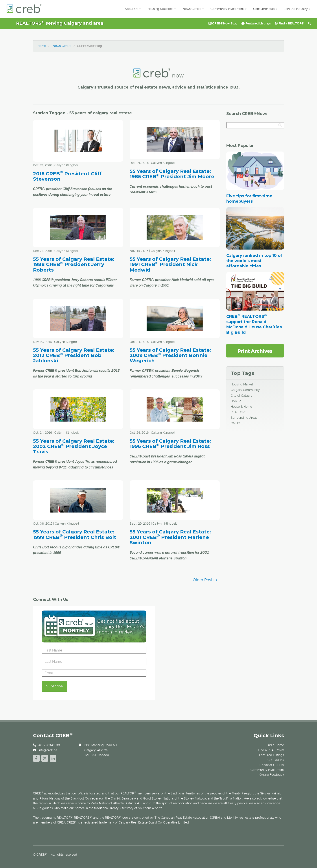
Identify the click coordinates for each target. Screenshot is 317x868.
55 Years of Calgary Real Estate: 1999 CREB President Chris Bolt (75, 534)
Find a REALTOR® (289, 23)
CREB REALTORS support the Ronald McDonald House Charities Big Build (254, 324)
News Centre (193, 9)
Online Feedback (272, 775)
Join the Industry (297, 9)
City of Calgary (242, 396)
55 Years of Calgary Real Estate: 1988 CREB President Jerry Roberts (74, 264)
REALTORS (239, 412)
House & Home (241, 407)
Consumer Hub (265, 9)
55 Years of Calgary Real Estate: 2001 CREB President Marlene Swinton (170, 537)
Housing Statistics (162, 9)
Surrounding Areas (244, 418)
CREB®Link (276, 760)
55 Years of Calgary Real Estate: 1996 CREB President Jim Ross (170, 444)
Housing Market (242, 384)
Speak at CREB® (272, 765)
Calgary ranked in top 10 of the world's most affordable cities (254, 261)
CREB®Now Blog (223, 23)
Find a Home (275, 745)
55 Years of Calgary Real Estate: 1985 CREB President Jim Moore (172, 174)
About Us (133, 9)
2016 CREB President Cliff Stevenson (67, 176)
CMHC (235, 423)
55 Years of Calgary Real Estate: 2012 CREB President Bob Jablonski (74, 355)
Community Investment (229, 9)
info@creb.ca (48, 750)
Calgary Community (245, 390)
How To (236, 401)
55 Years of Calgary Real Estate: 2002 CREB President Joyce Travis (74, 446)
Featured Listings (256, 23)
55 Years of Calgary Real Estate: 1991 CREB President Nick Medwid (170, 264)
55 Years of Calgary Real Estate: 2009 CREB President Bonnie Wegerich (170, 355)
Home (42, 46)
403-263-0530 (49, 745)
